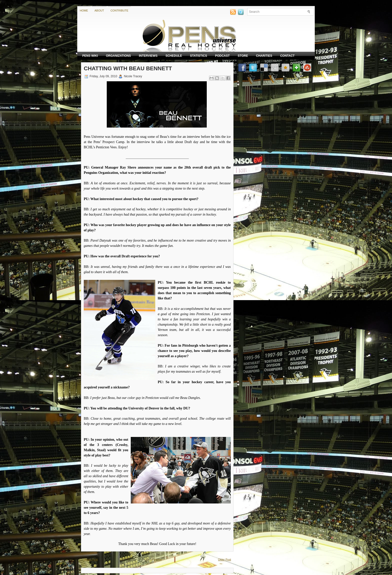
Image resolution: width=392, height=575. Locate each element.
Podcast (222, 56)
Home (84, 11)
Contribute (119, 11)
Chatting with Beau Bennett (128, 68)
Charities (264, 56)
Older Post (224, 559)
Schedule (174, 56)
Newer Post (91, 559)
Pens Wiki (90, 56)
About (99, 11)
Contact (287, 56)
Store (243, 56)
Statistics (198, 56)
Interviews (148, 56)
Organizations (118, 56)
